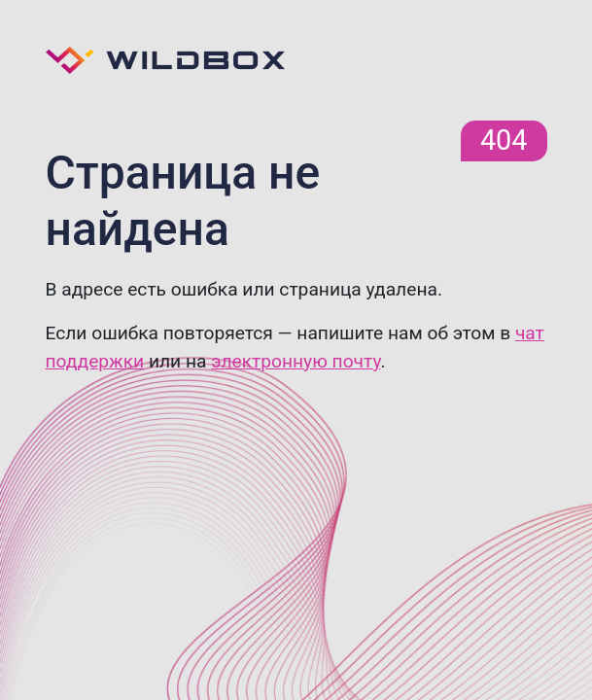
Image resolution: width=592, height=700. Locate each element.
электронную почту (296, 361)
